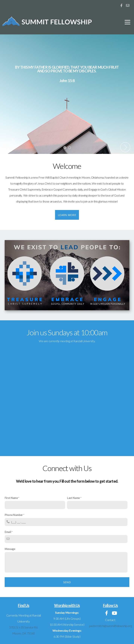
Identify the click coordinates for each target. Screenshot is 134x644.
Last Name (73, 498)
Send (67, 582)
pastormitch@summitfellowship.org (110, 626)
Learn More (67, 215)
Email (8, 532)
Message (10, 549)
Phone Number (14, 515)
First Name (11, 498)
